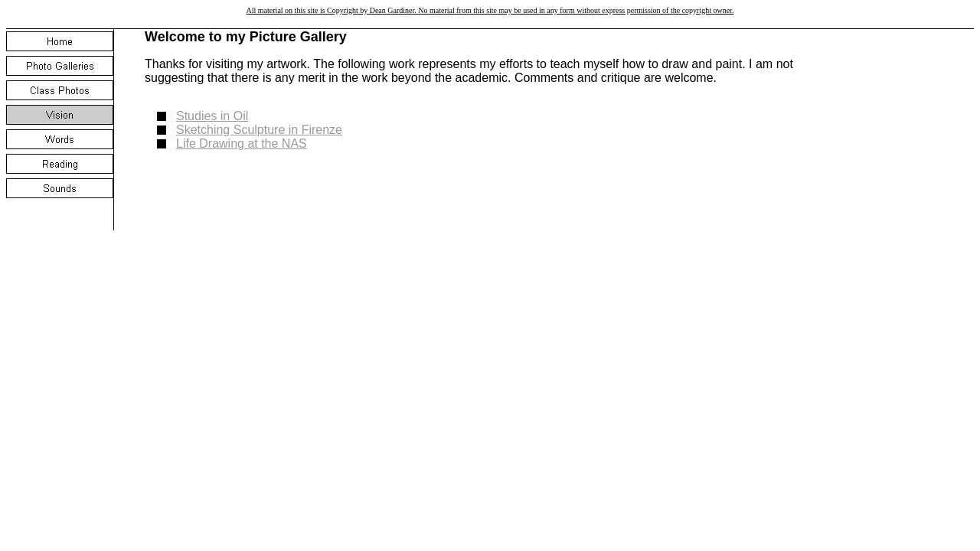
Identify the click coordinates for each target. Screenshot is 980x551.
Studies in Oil (212, 116)
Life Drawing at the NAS (242, 143)
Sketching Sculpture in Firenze (259, 130)
